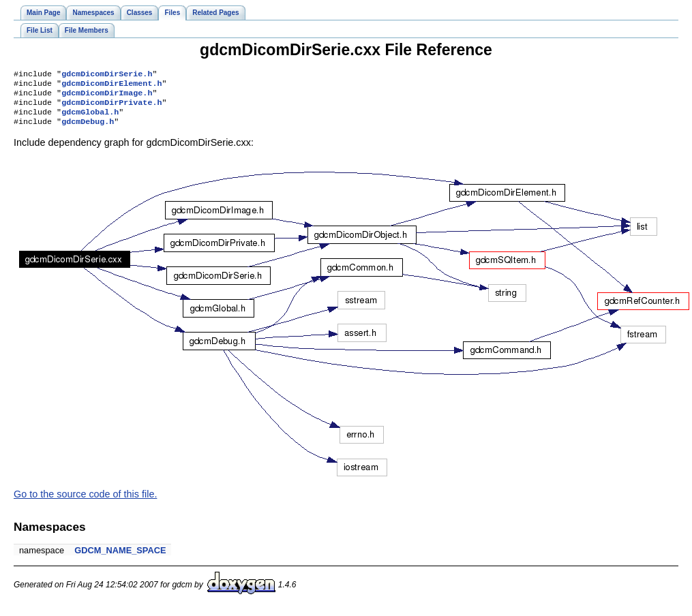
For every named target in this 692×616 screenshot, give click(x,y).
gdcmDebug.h (88, 129)
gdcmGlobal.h (90, 119)
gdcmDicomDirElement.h (111, 86)
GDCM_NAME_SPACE (120, 558)
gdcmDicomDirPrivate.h (111, 108)
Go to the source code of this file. (85, 502)
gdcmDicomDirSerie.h (107, 75)
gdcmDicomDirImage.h (107, 97)
